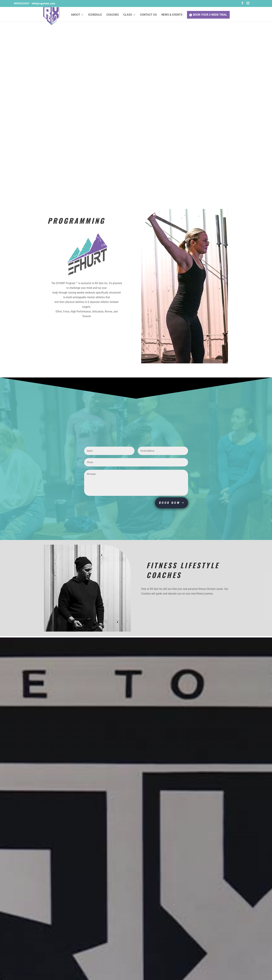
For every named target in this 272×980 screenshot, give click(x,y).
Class (128, 15)
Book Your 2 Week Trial (210, 15)
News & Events (172, 15)
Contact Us (148, 15)
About (76, 15)
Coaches (113, 15)
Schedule (95, 15)
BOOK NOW (170, 503)
